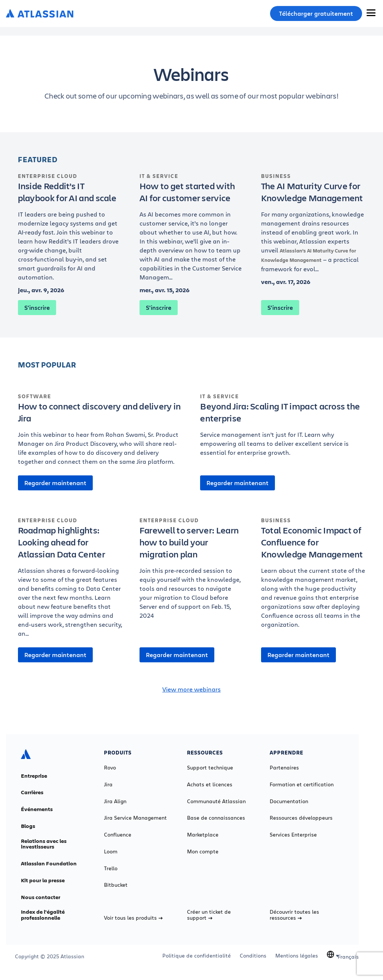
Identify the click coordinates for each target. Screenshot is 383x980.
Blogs (28, 826)
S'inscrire (37, 308)
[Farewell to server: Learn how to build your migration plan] (192, 572)
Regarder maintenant (55, 483)
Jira (108, 784)
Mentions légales (297, 956)
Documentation (289, 801)
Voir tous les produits (133, 918)
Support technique (210, 768)
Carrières (32, 792)
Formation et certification (302, 784)
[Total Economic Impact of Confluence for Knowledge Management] (313, 577)
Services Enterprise (293, 835)
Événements (37, 809)
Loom (111, 852)
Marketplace (203, 835)
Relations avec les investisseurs (44, 844)
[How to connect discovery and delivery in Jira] (100, 433)
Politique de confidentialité (197, 956)
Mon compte (203, 852)
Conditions (253, 956)
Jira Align (115, 801)
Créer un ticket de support (209, 915)
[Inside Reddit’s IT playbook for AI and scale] (70, 231)
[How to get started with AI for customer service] (192, 231)
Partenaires (284, 768)
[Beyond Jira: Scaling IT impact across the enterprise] (283, 429)
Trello (111, 868)
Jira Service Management (135, 818)
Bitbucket (116, 885)
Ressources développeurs (301, 818)
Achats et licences (210, 784)
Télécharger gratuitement (316, 13)
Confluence (118, 835)
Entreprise (34, 776)
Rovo (110, 768)
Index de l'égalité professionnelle (43, 915)
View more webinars (191, 689)
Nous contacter (41, 897)
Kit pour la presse (43, 880)
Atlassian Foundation (49, 863)
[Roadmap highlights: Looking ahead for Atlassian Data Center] (70, 581)
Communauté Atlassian (216, 801)
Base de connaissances (216, 818)
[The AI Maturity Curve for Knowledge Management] (313, 227)
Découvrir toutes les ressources (294, 915)
